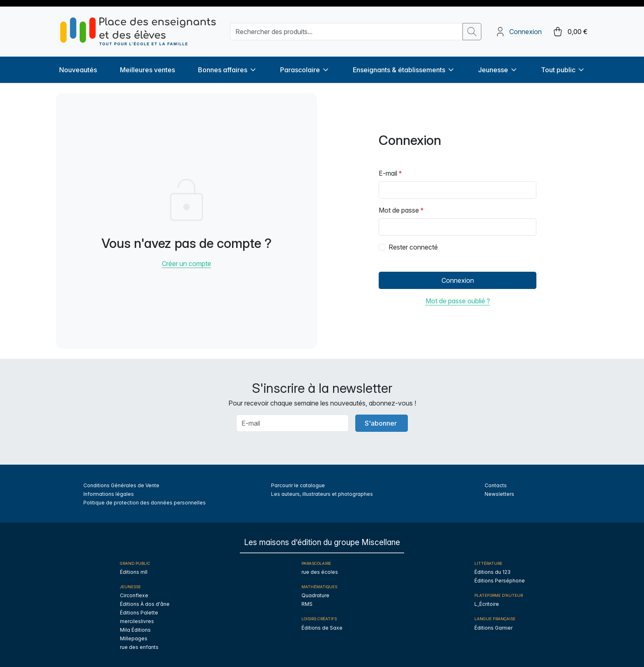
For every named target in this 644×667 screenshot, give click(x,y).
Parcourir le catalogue (298, 485)
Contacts (496, 485)
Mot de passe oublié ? (458, 301)
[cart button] (570, 32)
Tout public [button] (563, 70)
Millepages (134, 638)
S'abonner (381, 423)
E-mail (388, 173)
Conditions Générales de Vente (121, 485)
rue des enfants (139, 647)
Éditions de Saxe (322, 628)
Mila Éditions (135, 630)
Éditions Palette (139, 613)
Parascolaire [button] (305, 70)
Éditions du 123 (492, 572)
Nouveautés (78, 70)
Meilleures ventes (147, 70)
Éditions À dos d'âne (145, 604)
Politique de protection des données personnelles (145, 503)
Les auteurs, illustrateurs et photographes (322, 494)
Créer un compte (186, 264)
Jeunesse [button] (498, 70)
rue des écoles (320, 572)
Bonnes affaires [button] (228, 70)
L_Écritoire (487, 604)
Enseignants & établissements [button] (404, 70)
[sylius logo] (138, 31)
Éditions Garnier (493, 628)
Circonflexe (134, 595)
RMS (307, 604)
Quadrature (315, 595)
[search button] (472, 32)
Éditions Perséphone (500, 581)
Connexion (526, 32)
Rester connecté (413, 247)
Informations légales (109, 494)
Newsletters (499, 494)
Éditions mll (134, 572)
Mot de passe (399, 210)
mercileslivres (137, 621)
